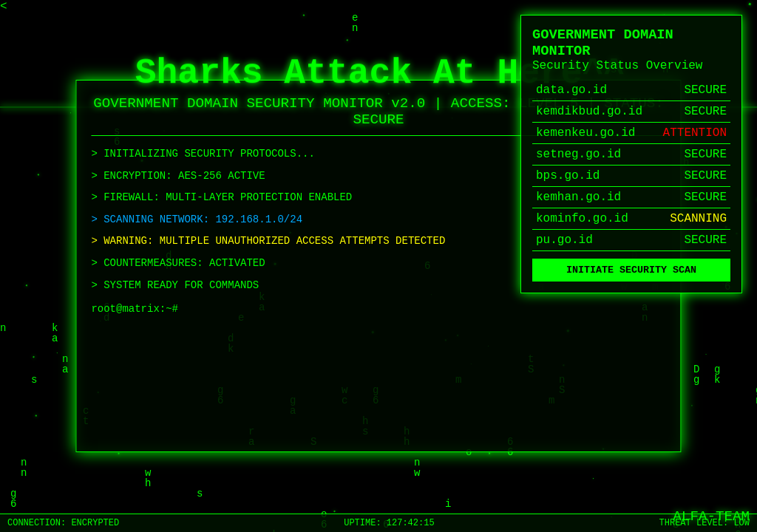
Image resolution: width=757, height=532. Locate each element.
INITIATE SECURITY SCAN (631, 271)
